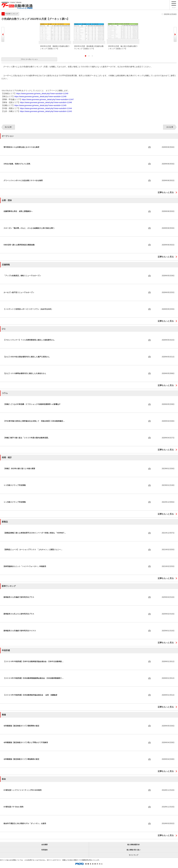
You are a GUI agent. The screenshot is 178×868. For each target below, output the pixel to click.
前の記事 (8, 127)
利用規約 (44, 850)
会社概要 (44, 845)
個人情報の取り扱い (134, 850)
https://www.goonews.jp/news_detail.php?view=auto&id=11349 (42, 93)
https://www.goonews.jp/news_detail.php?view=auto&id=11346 (46, 102)
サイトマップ (133, 855)
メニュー (174, 5)
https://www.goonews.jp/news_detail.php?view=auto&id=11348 (40, 96)
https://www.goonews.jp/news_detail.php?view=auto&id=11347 (48, 99)
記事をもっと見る (166, 192)
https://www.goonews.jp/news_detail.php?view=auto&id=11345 (40, 105)
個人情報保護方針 (133, 845)
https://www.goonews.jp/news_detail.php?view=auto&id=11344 (46, 108)
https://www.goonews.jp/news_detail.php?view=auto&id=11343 (46, 111)
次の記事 (170, 127)
